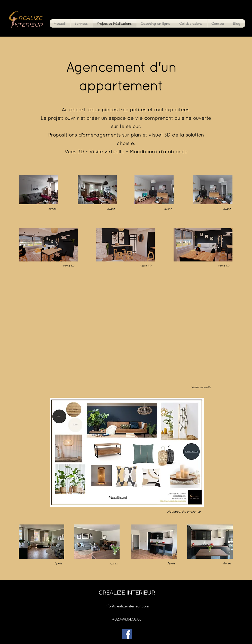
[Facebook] (127, 634)
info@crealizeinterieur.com (127, 606)
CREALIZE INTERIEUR (127, 592)
